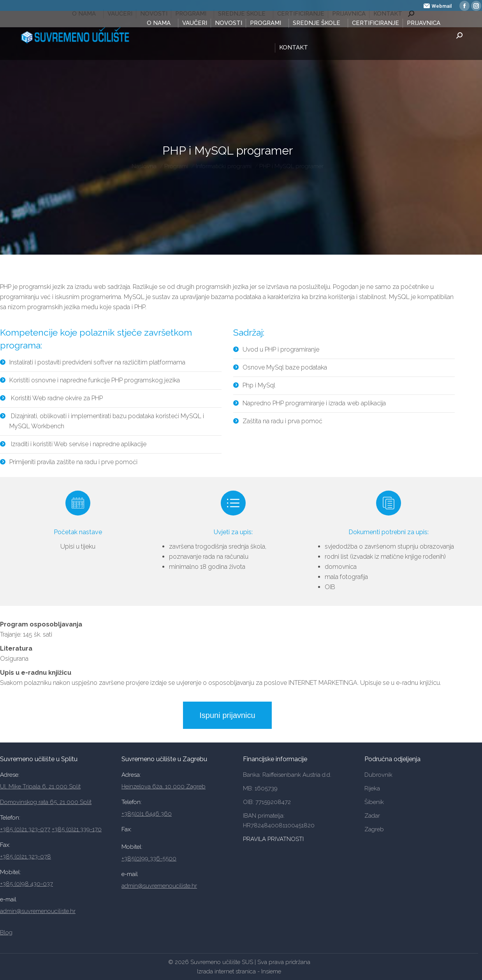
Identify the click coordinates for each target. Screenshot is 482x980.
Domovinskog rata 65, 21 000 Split (46, 802)
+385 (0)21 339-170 (77, 829)
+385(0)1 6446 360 (147, 814)
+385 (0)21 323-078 (26, 857)
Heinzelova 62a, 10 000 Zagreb (164, 786)
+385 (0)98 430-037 (26, 884)
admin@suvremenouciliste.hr (38, 911)
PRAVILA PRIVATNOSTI (274, 839)
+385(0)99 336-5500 (149, 859)
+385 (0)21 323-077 (25, 829)
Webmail (438, 6)
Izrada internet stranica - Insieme (239, 971)
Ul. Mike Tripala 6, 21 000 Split (40, 786)
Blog (6, 932)
